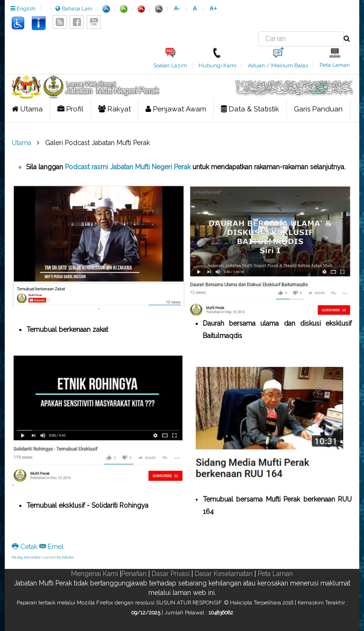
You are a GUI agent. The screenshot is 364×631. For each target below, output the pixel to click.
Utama (27, 109)
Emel (51, 547)
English (23, 9)
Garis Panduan (318, 109)
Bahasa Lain (74, 9)
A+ (213, 9)
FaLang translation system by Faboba (43, 557)
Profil (70, 109)
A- (177, 9)
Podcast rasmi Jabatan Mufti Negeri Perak (128, 167)
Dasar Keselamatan (224, 574)
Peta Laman (335, 65)
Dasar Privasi (171, 574)
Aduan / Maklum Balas (278, 65)
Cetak (26, 547)
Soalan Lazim (170, 65)
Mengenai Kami (95, 574)
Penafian (134, 574)
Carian (259, 32)
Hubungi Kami (218, 65)
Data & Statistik (250, 109)
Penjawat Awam (176, 109)
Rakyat (114, 109)
